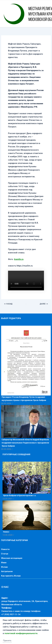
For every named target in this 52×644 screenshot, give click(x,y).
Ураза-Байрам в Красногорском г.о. (20, 495)
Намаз (6, 532)
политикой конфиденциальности (21, 633)
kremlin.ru (19, 259)
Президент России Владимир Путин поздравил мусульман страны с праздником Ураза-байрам (24, 399)
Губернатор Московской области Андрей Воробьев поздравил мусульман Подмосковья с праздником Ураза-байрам (25, 443)
